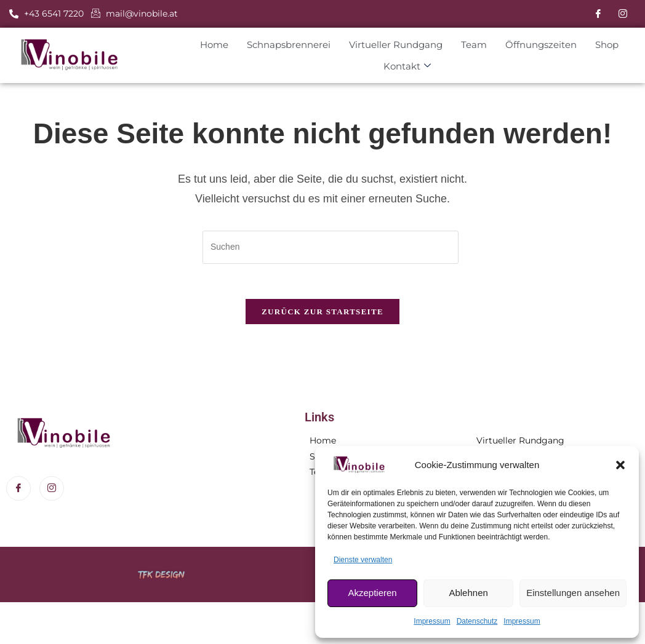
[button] (620, 465)
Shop (599, 45)
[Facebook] (598, 14)
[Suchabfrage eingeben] (331, 247)
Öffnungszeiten (534, 45)
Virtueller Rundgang (388, 45)
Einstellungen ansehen (573, 593)
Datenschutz (477, 621)
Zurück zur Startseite (322, 314)
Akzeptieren (372, 593)
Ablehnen (468, 593)
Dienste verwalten (363, 560)
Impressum (432, 621)
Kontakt (400, 66)
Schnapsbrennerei (281, 45)
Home (207, 45)
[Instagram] (623, 14)
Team (467, 45)
